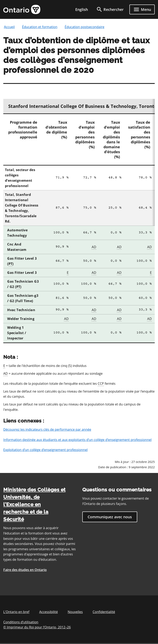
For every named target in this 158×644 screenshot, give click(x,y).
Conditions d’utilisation (21, 622)
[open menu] (142, 9)
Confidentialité (104, 612)
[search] (110, 9)
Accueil (9, 27)
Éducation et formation (40, 27)
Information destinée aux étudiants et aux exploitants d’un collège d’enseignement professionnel (77, 440)
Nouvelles (75, 612)
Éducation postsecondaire (84, 27)
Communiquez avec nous (110, 517)
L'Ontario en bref (16, 612)
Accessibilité (49, 612)
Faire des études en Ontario (25, 570)
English (82, 9)
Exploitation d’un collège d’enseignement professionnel (45, 450)
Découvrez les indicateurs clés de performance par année (47, 429)
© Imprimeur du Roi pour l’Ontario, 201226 (37, 627)
